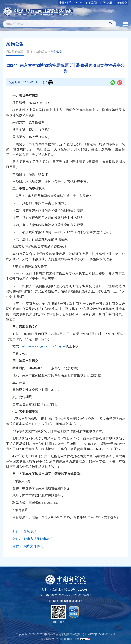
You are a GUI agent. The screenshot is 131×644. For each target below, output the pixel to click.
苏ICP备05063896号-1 (101, 634)
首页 (29, 51)
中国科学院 (65, 3)
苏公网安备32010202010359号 (60, 639)
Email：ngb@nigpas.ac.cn (65, 601)
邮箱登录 (122, 3)
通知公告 (42, 51)
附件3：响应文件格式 (28, 546)
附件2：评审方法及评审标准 (33, 539)
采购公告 (56, 51)
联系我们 (94, 3)
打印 (47, 83)
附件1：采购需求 (25, 532)
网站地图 (108, 3)
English (80, 3)
